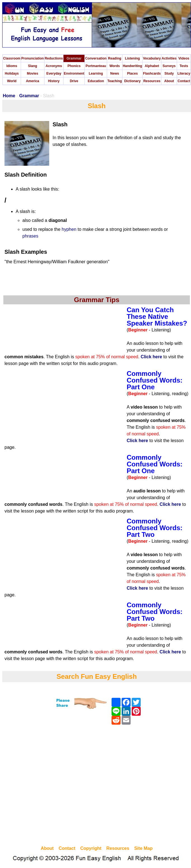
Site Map (143, 848)
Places (133, 73)
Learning (96, 73)
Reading (115, 58)
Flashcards (152, 73)
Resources (152, 81)
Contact (184, 81)
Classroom (12, 58)
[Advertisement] (52, 786)
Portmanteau (96, 66)
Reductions (54, 58)
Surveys (169, 66)
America (33, 81)
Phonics (74, 66)
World (12, 81)
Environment (74, 73)
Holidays (12, 73)
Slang (33, 66)
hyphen (69, 229)
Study (169, 73)
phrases (30, 236)
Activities (169, 58)
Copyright (91, 848)
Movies (33, 73)
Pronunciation (33, 58)
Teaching (115, 81)
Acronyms (54, 66)
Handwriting (132, 66)
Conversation (96, 58)
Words (115, 66)
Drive (74, 81)
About (169, 81)
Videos (184, 58)
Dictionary (132, 81)
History (54, 81)
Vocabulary (152, 58)
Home (9, 96)
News (115, 73)
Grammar (74, 58)
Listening (132, 58)
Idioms (12, 66)
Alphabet (152, 66)
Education (96, 81)
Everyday (54, 73)
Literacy (184, 73)
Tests (184, 66)
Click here (151, 357)
